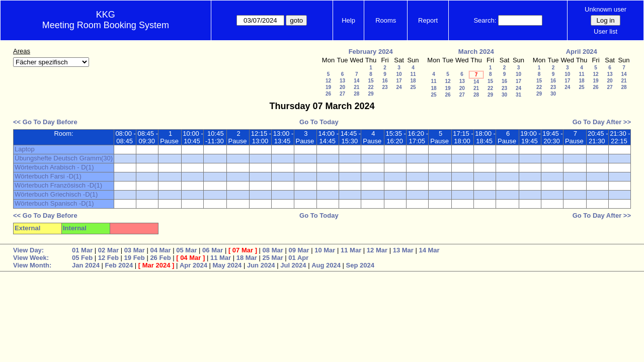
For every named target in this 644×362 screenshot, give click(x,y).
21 (356, 87)
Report (428, 20)
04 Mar (160, 250)
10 (399, 74)
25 (413, 87)
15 (371, 81)
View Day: (28, 250)
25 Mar (273, 258)
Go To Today (319, 122)
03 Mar (135, 250)
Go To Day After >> (602, 122)
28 (356, 94)
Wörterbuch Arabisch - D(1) (54, 167)
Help (348, 20)
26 (328, 94)
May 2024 (227, 265)
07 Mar (243, 250)
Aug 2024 (326, 265)
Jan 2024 (86, 265)
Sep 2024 (360, 265)
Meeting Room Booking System (106, 25)
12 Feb (108, 258)
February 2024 (371, 52)
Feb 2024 (119, 265)
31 (518, 95)
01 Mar (82, 250)
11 (413, 74)
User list (606, 31)
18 (413, 81)
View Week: (31, 258)
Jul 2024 (293, 265)
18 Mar (247, 258)
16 (385, 81)
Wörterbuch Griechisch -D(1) (56, 194)
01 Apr (298, 258)
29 (371, 94)
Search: (485, 20)
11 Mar (351, 250)
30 (504, 95)
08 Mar (273, 250)
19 (328, 87)
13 (342, 81)
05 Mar (186, 250)
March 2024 (476, 52)
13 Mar (403, 250)
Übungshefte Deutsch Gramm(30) (64, 158)
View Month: (32, 265)
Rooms (386, 20)
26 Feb (160, 258)
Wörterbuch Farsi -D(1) (48, 176)
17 (399, 81)
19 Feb (135, 258)
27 (342, 94)
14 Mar (429, 250)
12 (328, 81)
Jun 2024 (261, 265)
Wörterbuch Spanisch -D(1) (54, 203)
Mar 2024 (156, 265)
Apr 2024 (193, 265)
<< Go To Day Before (45, 122)
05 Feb (82, 258)
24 (399, 87)
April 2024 (582, 52)
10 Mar (325, 250)
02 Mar (108, 250)
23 (385, 87)
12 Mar (377, 250)
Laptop (25, 149)
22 (371, 87)
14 (356, 81)
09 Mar (299, 250)
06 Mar (213, 250)
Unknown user (606, 9)
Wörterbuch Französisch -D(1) (58, 185)
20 (342, 87)
